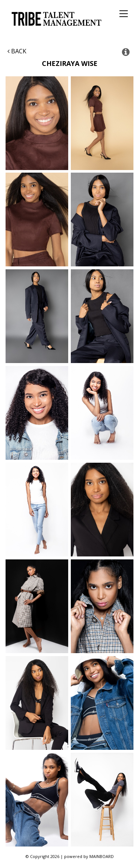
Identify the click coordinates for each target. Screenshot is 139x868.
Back (17, 51)
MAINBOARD (102, 856)
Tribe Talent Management (55, 19)
